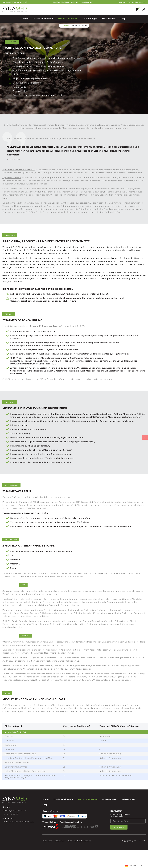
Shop (123, 19)
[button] (10, 235)
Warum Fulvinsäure (68, 19)
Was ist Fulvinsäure (43, 19)
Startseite (65, 26)
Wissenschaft (109, 19)
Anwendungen (90, 19)
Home (25, 19)
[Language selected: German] (133, 866)
